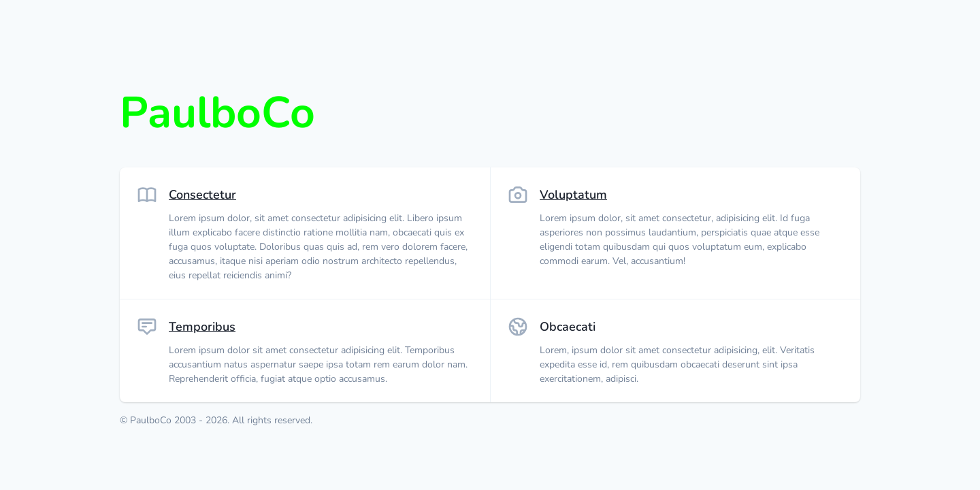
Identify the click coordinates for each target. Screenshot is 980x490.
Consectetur (202, 195)
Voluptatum (573, 195)
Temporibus (202, 327)
